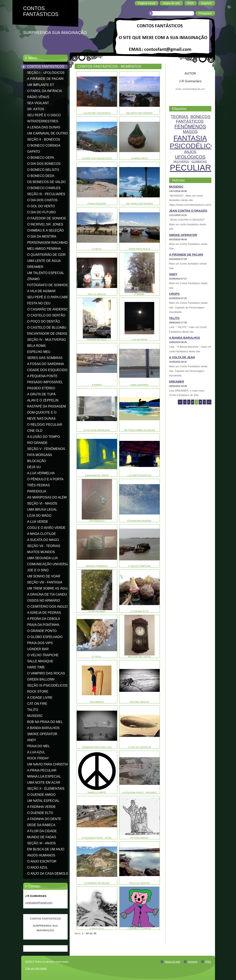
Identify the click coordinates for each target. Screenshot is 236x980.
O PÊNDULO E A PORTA (45, 479)
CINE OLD (35, 431)
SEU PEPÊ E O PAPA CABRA (49, 297)
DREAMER (35, 267)
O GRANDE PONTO (42, 631)
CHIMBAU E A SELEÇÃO (46, 230)
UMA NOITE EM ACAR (44, 783)
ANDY (32, 740)
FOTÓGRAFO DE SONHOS (48, 285)
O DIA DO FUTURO (42, 212)
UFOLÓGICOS (190, 157)
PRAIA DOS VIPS (40, 643)
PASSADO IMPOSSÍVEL (45, 382)
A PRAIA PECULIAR (42, 770)
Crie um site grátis (36, 968)
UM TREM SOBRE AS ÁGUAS (49, 588)
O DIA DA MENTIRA (42, 237)
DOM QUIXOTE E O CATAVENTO (42, 413)
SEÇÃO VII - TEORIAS (44, 546)
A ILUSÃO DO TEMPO (44, 437)
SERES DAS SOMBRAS (45, 358)
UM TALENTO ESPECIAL (46, 273)
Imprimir (193, 962)
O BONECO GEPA (41, 158)
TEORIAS (179, 117)
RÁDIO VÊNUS (38, 97)
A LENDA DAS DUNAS (44, 127)
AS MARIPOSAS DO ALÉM (47, 497)
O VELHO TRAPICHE (43, 655)
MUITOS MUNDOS (41, 552)
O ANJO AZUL (38, 867)
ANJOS (190, 152)
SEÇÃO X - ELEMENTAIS (46, 789)
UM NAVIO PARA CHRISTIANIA (50, 764)
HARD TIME (36, 667)
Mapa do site (172, 962)
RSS (208, 962)
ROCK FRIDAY (38, 758)
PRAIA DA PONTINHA (43, 625)
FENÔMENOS (190, 126)
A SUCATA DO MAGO (43, 540)
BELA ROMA (37, 346)
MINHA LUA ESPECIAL (44, 776)
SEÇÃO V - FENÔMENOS (46, 449)
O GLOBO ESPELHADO (45, 637)
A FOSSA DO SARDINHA (46, 364)
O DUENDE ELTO (40, 813)
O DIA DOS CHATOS (42, 200)
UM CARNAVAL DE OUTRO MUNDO (48, 134)
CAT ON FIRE (37, 704)
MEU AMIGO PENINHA (44, 249)
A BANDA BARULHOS (43, 728)
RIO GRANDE (37, 443)
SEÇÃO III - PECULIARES (46, 194)
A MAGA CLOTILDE (42, 534)
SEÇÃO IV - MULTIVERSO (47, 340)
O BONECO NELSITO (43, 170)
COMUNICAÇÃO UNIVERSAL (49, 564)
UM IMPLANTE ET (41, 85)
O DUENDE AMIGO (41, 795)
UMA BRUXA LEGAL (42, 510)
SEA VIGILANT (38, 103)
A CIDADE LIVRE (40, 698)
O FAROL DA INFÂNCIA (45, 91)
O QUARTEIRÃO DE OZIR (47, 255)
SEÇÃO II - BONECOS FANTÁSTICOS (44, 140)
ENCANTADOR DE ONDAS (47, 334)
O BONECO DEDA (41, 176)
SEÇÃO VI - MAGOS (42, 503)
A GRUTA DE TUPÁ (41, 394)
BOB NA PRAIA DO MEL (45, 722)
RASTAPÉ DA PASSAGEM (47, 406)
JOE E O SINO (38, 570)
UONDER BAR (38, 649)
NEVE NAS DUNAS (41, 419)
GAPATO (34, 152)
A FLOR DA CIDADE (42, 831)
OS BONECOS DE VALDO (47, 182)
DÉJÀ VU (34, 467)
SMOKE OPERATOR (42, 734)
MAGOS (190, 132)
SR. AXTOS (36, 109)
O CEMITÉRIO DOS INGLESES (50, 607)
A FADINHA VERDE (42, 807)
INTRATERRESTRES (43, 121)
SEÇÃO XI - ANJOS (42, 843)
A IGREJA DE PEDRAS (44, 613)
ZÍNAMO (34, 279)
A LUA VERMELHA (41, 473)
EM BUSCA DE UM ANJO (46, 849)
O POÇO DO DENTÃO (44, 321)
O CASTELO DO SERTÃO (46, 315)
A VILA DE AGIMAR (41, 291)
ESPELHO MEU (39, 352)
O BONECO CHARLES (44, 188)
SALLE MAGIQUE (40, 661)
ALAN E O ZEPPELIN (43, 400)
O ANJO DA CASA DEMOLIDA (49, 874)
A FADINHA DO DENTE (44, 819)
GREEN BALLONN (41, 679)
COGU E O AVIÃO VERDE (46, 528)
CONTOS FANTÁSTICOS (46, 67)
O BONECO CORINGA (44, 146)
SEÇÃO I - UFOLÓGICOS (46, 73)
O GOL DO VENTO (41, 206)
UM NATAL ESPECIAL (43, 801)
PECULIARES (196, 168)
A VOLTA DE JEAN (182, 357)
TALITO (33, 710)
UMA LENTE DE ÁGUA (44, 261)
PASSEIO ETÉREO (41, 388)
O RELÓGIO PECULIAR (45, 425)
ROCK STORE (38, 692)
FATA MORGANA (40, 455)
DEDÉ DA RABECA (41, 825)
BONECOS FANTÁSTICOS (193, 119)
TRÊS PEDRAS (39, 485)
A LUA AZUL (36, 752)
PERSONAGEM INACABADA (49, 243)
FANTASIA (190, 138)
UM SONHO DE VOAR (44, 576)
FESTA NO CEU (39, 303)
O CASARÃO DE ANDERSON (49, 309)
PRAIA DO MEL (39, 746)
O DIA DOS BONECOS (44, 164)
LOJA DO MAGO (39, 516)
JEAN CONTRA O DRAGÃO (188, 211)
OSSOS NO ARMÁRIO (44, 601)
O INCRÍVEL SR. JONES (45, 224)
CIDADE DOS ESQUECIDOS (48, 370)
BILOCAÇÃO (37, 461)
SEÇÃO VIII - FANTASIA (45, 582)
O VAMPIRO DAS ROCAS (46, 673)
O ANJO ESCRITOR (42, 861)
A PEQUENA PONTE (42, 376)
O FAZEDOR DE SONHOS (47, 218)
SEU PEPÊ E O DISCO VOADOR (44, 116)
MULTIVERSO (181, 162)
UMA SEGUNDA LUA (43, 558)
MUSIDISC (35, 716)
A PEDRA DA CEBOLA (44, 619)
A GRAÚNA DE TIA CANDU (47, 594)
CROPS (174, 294)
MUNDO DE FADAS (42, 837)
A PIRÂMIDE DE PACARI (45, 79)
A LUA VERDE (38, 522)
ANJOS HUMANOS (41, 855)
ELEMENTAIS (199, 162)
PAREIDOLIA (37, 491)
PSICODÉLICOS (195, 146)
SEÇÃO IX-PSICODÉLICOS (47, 685)
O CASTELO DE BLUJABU (47, 328)
